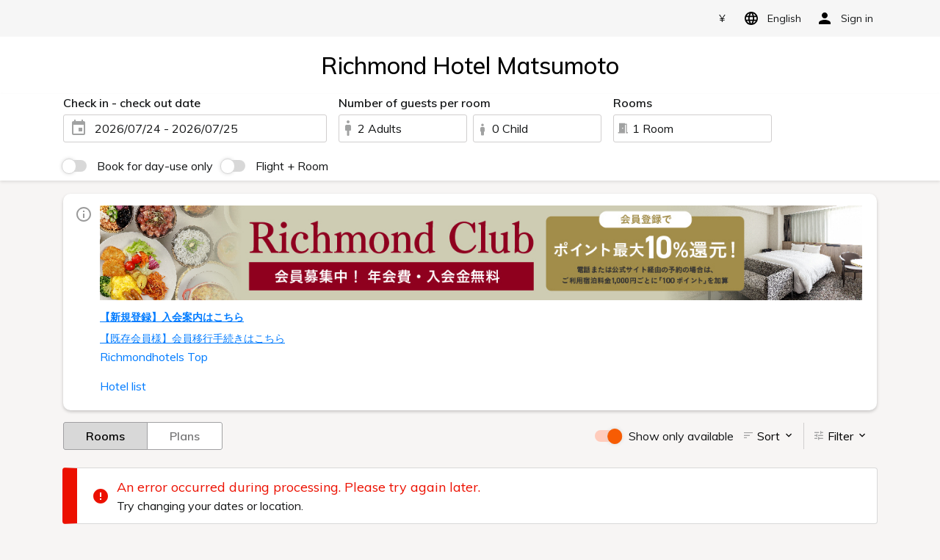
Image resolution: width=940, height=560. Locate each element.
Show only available (681, 436)
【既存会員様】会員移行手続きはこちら (192, 338)
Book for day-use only (155, 166)
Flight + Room (292, 166)
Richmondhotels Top (154, 357)
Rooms (105, 435)
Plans (185, 435)
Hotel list (123, 386)
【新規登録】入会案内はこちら (172, 317)
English (770, 18)
